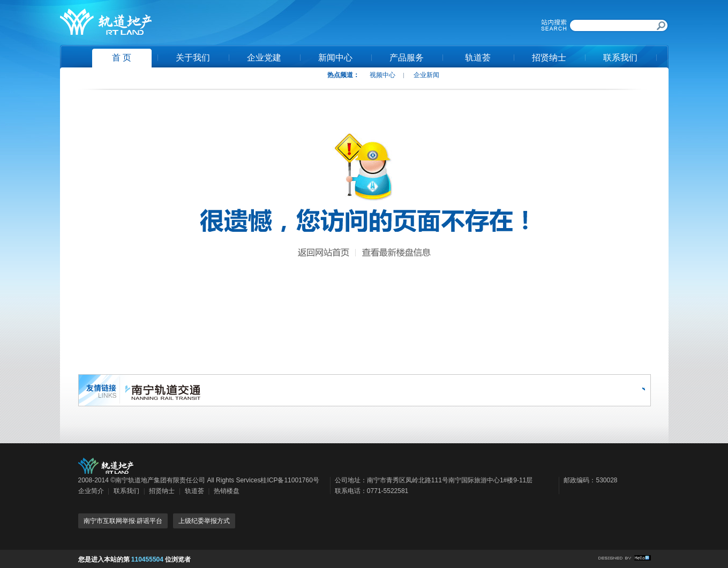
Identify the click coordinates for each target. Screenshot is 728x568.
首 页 (122, 58)
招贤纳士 (549, 58)
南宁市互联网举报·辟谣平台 (123, 521)
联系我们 (620, 58)
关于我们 (193, 58)
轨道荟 (478, 58)
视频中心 (382, 75)
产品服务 (407, 58)
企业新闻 (426, 75)
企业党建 (264, 58)
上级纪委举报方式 (204, 521)
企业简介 (91, 491)
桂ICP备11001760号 (290, 480)
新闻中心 (335, 58)
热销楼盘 (227, 491)
